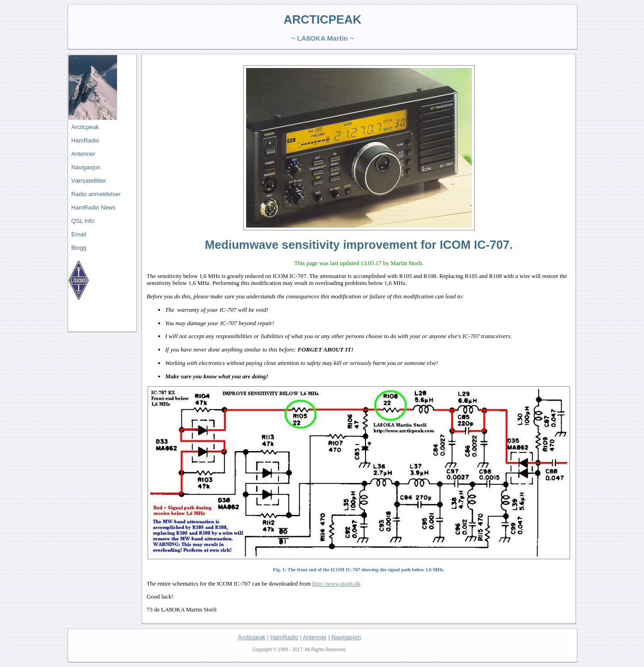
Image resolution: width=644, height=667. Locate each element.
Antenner (83, 154)
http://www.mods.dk (336, 584)
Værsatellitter (89, 181)
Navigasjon (86, 167)
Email (79, 234)
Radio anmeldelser (96, 194)
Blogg (79, 248)
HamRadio (85, 140)
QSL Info (83, 221)
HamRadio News (93, 207)
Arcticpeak (85, 127)
